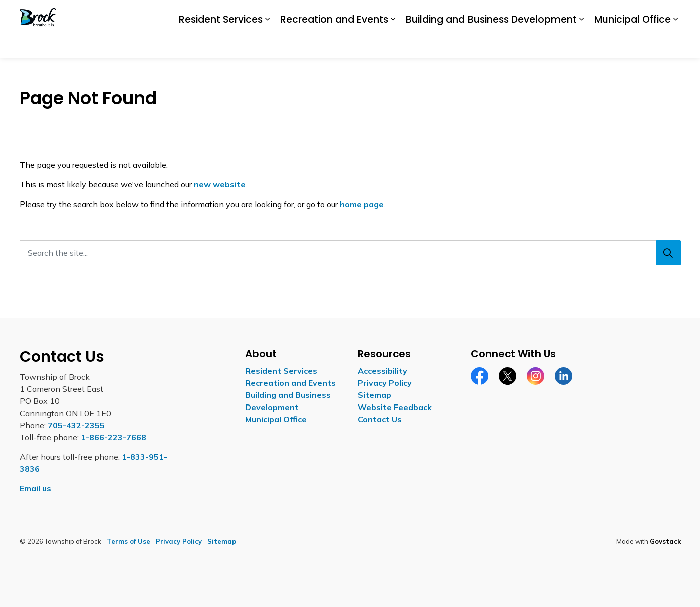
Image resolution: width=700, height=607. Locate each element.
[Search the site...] (350, 253)
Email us (35, 488)
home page (362, 204)
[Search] (668, 253)
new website (220, 184)
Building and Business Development (491, 43)
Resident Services (221, 43)
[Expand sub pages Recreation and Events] (393, 44)
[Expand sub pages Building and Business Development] (582, 44)
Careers (525, 14)
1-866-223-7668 (113, 437)
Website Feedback (395, 407)
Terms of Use (129, 541)
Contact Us (634, 14)
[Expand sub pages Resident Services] (268, 44)
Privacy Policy (385, 383)
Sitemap (375, 395)
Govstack (665, 541)
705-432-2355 (76, 425)
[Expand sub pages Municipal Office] (676, 44)
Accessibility (483, 14)
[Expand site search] (671, 15)
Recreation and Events (334, 43)
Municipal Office (633, 43)
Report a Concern (576, 14)
